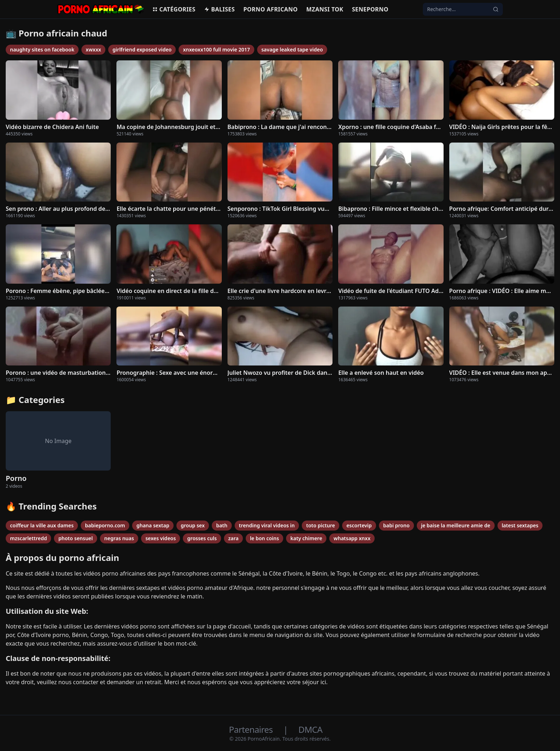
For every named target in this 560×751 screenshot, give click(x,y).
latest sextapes (520, 525)
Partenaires (252, 729)
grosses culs (202, 538)
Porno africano (270, 9)
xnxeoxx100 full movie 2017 (216, 49)
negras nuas (119, 538)
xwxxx (93, 49)
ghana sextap (153, 525)
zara (233, 538)
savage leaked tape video (292, 49)
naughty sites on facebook (42, 49)
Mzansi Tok (325, 9)
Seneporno (370, 9)
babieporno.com (105, 525)
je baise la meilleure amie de (456, 525)
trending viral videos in (267, 525)
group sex (193, 525)
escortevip (359, 525)
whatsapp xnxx (352, 538)
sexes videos (161, 538)
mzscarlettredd (28, 538)
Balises (219, 9)
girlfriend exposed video (142, 49)
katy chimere (306, 538)
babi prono (396, 525)
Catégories (174, 9)
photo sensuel (75, 538)
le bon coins (264, 538)
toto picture (321, 525)
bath (222, 525)
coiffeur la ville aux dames (42, 525)
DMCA (310, 729)
